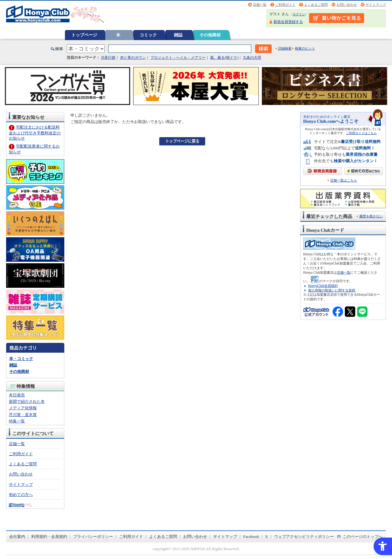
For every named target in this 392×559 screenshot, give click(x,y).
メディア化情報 (23, 408)
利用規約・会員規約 (49, 536)
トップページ (84, 35)
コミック (148, 35)
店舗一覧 (260, 5)
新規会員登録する (288, 22)
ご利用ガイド (285, 5)
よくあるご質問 (316, 5)
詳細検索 (285, 48)
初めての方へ (21, 495)
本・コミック (21, 359)
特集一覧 (17, 421)
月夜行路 (108, 58)
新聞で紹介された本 (27, 401)
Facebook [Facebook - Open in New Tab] (251, 536)
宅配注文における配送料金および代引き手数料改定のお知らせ (35, 133)
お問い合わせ (347, 5)
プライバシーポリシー (93, 536)
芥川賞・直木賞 (23, 415)
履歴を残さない (371, 216)
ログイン (299, 14)
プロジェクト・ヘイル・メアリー (178, 58)
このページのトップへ (363, 536)
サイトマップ (376, 5)
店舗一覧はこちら (344, 180)
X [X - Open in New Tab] (267, 536)
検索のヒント (305, 48)
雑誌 (178, 35)
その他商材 (210, 35)
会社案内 (17, 536)
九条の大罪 (252, 58)
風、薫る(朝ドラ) (224, 58)
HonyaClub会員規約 (323, 286)
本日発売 (17, 395)
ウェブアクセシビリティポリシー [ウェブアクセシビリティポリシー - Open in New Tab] (304, 536)
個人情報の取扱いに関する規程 (332, 290)
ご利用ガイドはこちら (361, 133)
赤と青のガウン (133, 58)
